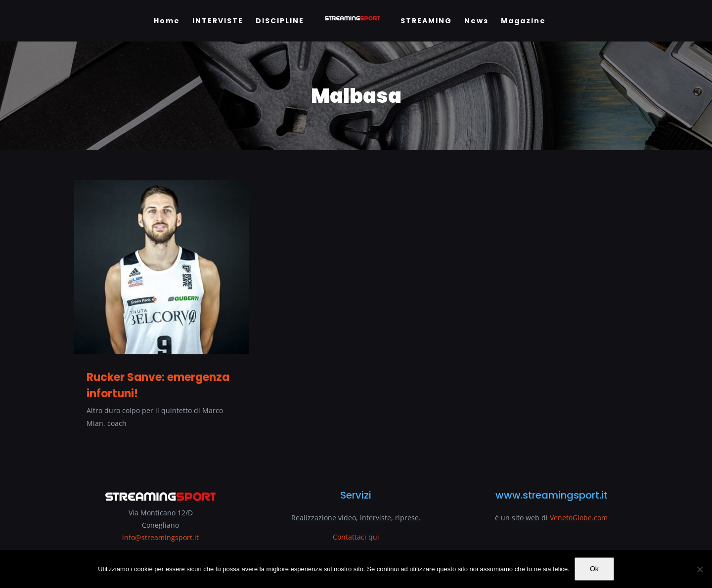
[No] (700, 569)
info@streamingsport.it (160, 537)
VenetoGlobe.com (579, 518)
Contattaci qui (356, 537)
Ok (594, 569)
